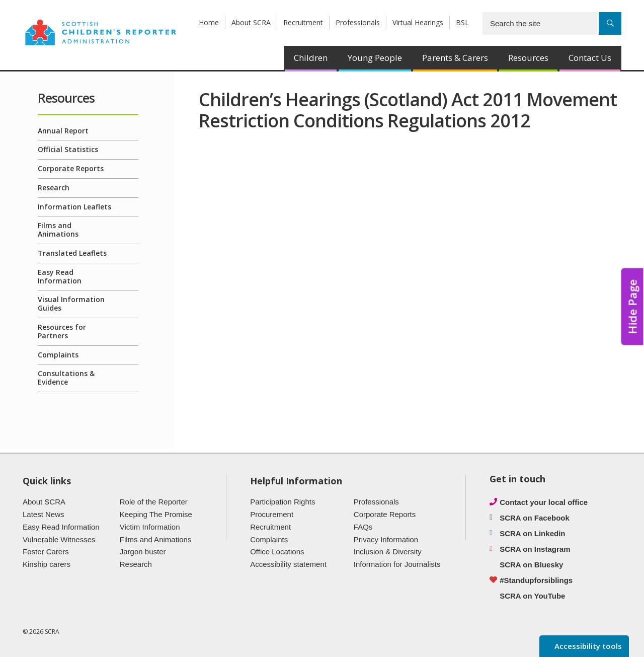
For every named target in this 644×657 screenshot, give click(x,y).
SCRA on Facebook (535, 518)
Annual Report (63, 131)
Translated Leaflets (72, 253)
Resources (528, 58)
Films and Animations (58, 230)
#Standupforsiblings (536, 580)
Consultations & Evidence (66, 378)
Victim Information (150, 527)
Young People (375, 58)
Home (209, 22)
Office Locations (277, 552)
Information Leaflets (74, 207)
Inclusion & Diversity (388, 552)
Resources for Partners (62, 331)
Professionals (358, 22)
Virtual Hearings (418, 22)
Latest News (44, 514)
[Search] (610, 23)
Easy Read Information (60, 276)
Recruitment (303, 22)
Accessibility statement (288, 564)
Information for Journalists (397, 564)
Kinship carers (47, 564)
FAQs (363, 527)
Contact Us (590, 58)
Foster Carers (46, 552)
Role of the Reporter (154, 502)
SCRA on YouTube (532, 596)
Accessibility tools (587, 646)
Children (311, 58)
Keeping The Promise (156, 514)
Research (54, 188)
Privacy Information (386, 539)
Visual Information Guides (71, 304)
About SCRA (251, 22)
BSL (462, 22)
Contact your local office (544, 502)
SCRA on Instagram (535, 549)
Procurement (272, 514)
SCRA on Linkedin (532, 533)
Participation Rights (283, 502)
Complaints (58, 355)
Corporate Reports (71, 168)
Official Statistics (68, 149)
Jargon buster (143, 552)
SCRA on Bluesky (531, 565)
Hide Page (632, 307)
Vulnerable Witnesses (59, 539)
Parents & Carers (455, 58)
